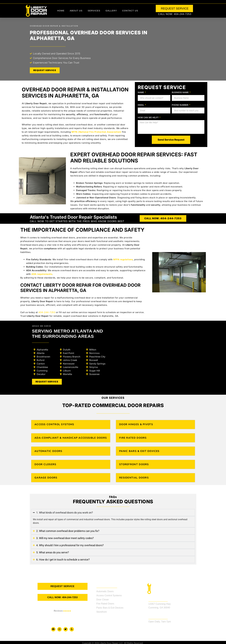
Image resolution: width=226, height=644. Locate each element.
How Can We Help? (148, 117)
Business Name (180, 92)
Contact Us (130, 11)
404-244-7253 (47, 312)
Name (141, 92)
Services (94, 11)
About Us (76, 11)
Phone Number (180, 105)
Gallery (111, 11)
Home (61, 11)
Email (141, 105)
